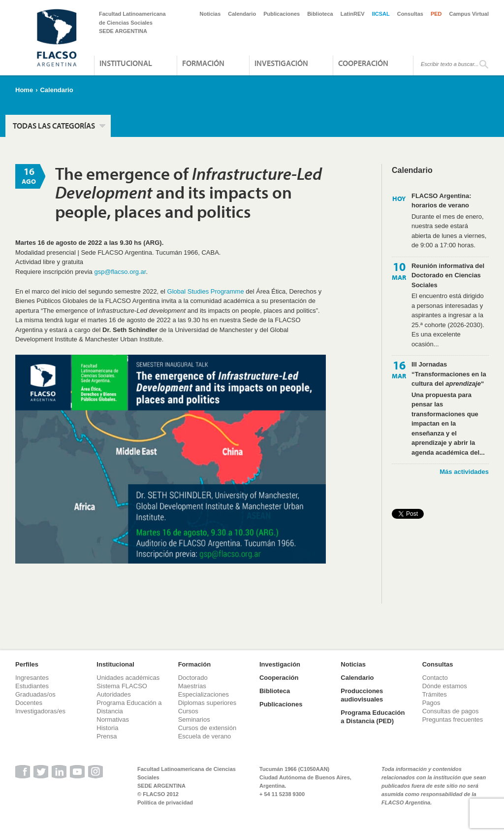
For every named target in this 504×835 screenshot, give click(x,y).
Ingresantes (32, 678)
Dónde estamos (445, 686)
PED (436, 14)
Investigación (281, 63)
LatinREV (353, 14)
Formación (203, 63)
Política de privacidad (165, 802)
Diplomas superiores (207, 703)
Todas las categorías (54, 126)
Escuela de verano (205, 736)
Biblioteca (320, 14)
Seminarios (194, 719)
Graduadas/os (35, 694)
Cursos (188, 711)
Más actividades (464, 472)
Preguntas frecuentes (453, 719)
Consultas (410, 14)
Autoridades (113, 694)
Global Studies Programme (206, 291)
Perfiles (27, 664)
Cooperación (363, 63)
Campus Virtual (469, 14)
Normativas (113, 719)
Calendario (242, 14)
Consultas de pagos (451, 711)
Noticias (210, 14)
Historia (107, 728)
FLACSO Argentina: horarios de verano (441, 201)
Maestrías (192, 686)
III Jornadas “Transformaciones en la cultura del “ (449, 374)
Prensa (107, 736)
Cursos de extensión (207, 728)
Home (24, 90)
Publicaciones (282, 14)
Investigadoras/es (40, 711)
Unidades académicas (128, 678)
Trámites (435, 694)
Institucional (126, 63)
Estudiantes (32, 686)
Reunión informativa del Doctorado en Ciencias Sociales (448, 275)
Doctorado (193, 678)
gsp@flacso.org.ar (120, 272)
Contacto (435, 678)
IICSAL (381, 14)
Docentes (29, 703)
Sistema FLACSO (122, 686)
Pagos (431, 703)
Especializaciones (204, 694)
